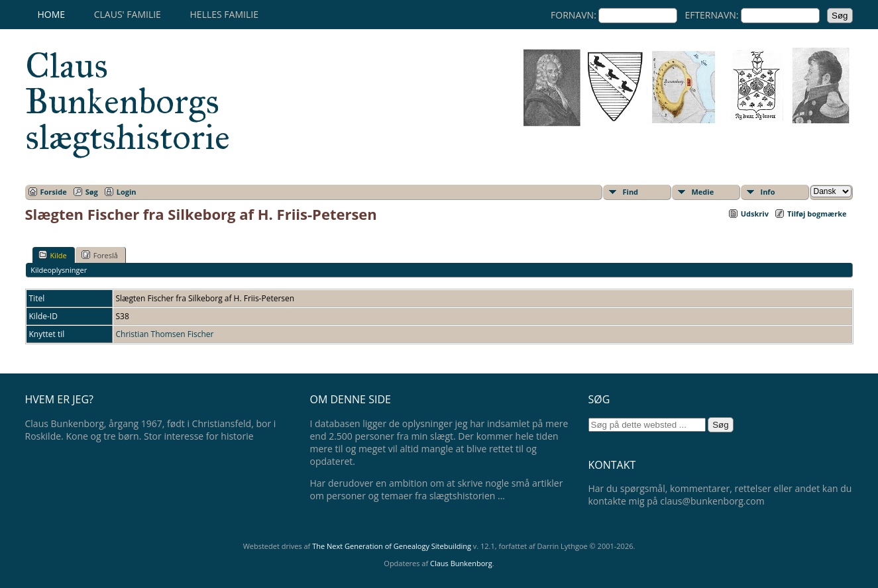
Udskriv (755, 214)
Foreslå (100, 255)
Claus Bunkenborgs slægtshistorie (128, 101)
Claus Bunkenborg (461, 563)
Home (52, 14)
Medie (703, 192)
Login (127, 192)
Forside (54, 192)
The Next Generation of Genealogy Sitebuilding (392, 546)
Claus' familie (128, 14)
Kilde (53, 255)
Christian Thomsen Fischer (165, 334)
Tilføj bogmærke (817, 214)
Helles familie (224, 14)
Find (631, 192)
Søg (92, 192)
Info (768, 192)
